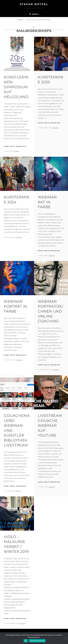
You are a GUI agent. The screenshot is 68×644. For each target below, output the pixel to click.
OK (26, 641)
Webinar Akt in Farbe (47, 202)
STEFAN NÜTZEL (34, 4)
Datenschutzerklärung (37, 641)
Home (20, 20)
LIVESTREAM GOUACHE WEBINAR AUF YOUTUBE (50, 425)
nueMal (16, 151)
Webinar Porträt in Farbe (15, 306)
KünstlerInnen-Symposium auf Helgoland (16, 87)
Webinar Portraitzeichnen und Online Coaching (51, 311)
